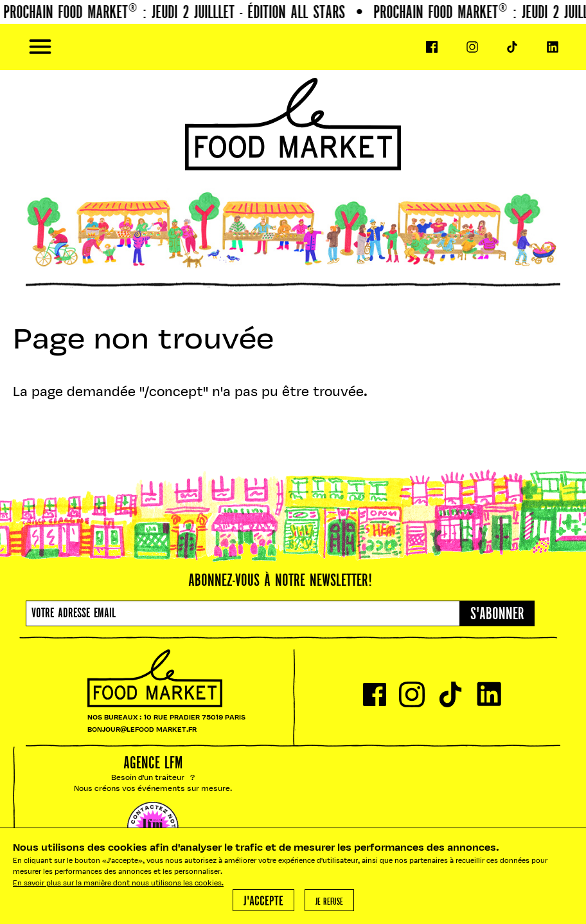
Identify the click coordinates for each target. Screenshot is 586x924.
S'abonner (497, 615)
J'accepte (263, 902)
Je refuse (329, 902)
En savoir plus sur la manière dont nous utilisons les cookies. (118, 884)
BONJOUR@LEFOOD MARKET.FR (142, 730)
